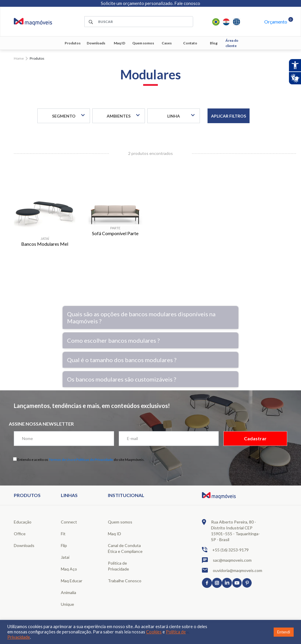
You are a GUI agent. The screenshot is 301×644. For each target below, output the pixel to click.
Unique (67, 604)
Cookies (154, 632)
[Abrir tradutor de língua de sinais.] (295, 78)
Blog (214, 43)
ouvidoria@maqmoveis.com (232, 570)
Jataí (65, 557)
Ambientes (119, 116)
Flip (64, 545)
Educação (23, 522)
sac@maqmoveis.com (227, 560)
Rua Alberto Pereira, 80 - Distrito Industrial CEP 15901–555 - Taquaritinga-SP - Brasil (231, 531)
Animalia (68, 592)
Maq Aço (69, 569)
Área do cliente (232, 43)
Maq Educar (72, 581)
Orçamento (276, 22)
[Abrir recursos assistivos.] (295, 65)
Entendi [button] (284, 632)
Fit (63, 534)
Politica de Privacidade (118, 566)
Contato (190, 43)
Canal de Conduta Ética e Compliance (125, 548)
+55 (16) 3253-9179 (225, 550)
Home (19, 58)
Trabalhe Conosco (125, 581)
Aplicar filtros (229, 116)
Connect (69, 522)
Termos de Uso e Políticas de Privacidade (81, 460)
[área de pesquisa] (139, 22)
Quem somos (143, 43)
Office (20, 534)
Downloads (96, 43)
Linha (174, 116)
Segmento (64, 116)
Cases (167, 43)
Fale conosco (187, 3)
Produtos (73, 43)
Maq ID (119, 43)
